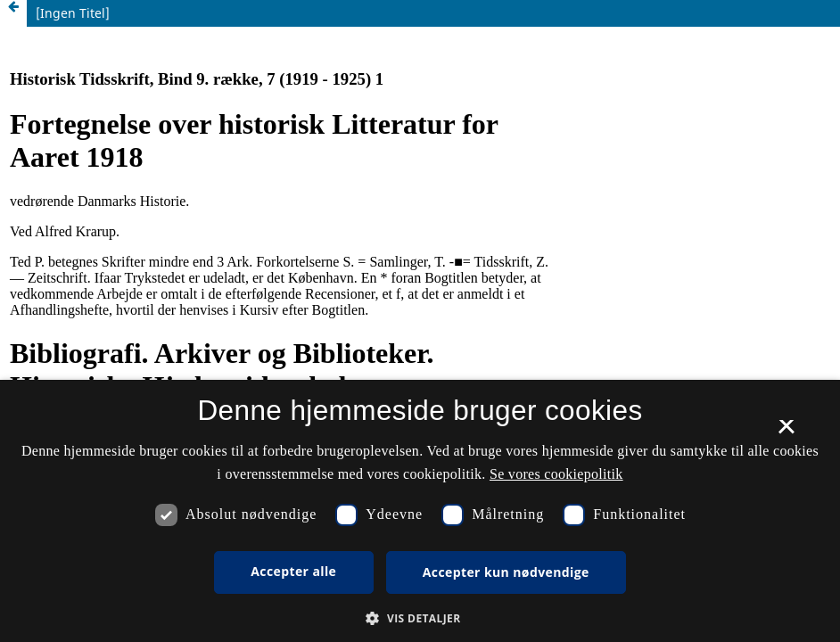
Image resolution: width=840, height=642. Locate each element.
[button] (420, 618)
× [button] (786, 432)
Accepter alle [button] (293, 571)
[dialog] (420, 511)
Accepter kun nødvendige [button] (506, 572)
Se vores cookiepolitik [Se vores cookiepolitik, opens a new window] (556, 474)
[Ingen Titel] (73, 13)
